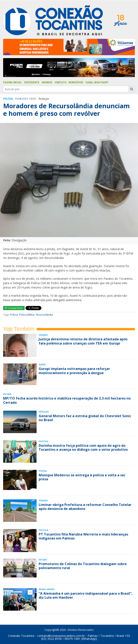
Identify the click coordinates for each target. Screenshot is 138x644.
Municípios (76, 82)
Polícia (14, 315)
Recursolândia (44, 315)
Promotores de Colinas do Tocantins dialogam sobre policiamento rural (83, 566)
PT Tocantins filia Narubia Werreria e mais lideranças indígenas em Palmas (83, 536)
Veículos (44, 412)
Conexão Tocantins (21, 636)
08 (20, 99)
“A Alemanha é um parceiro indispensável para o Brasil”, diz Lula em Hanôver (86, 595)
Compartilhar (14, 308)
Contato (60, 82)
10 (16, 99)
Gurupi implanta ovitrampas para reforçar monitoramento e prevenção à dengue (74, 371)
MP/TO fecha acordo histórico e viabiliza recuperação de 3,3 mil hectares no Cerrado (67, 400)
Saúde (42, 365)
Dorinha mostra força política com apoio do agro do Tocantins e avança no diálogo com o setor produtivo (83, 447)
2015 (25, 99)
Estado (7, 394)
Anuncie (47, 82)
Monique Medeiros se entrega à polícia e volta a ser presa (82, 477)
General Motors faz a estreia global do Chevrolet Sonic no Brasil (85, 418)
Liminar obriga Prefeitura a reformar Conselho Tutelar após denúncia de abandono (85, 507)
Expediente (32, 82)
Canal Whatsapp (97, 82)
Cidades (43, 335)
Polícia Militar (27, 315)
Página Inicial (13, 82)
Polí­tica (43, 441)
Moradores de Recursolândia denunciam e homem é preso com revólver (66, 110)
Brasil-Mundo (47, 589)
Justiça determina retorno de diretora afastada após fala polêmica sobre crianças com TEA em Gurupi (83, 341)
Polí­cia (8, 99)
